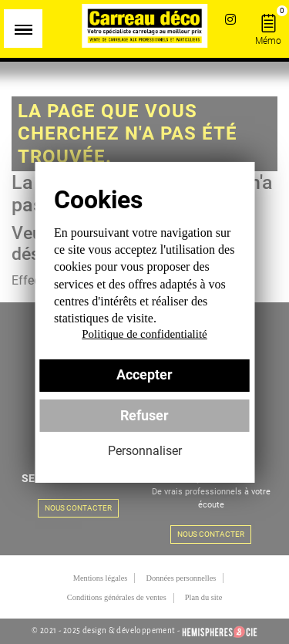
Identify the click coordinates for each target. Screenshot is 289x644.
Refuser (144, 416)
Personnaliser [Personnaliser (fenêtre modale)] (145, 451)
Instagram (230, 19)
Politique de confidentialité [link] (144, 334)
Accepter (144, 375)
